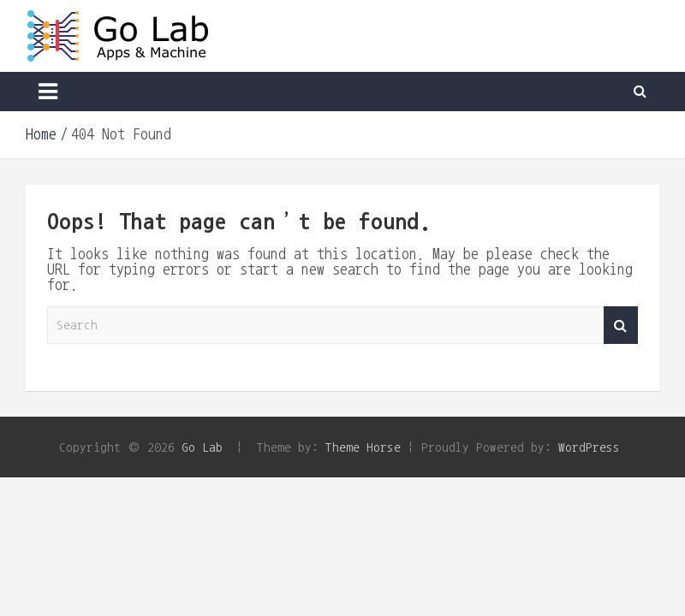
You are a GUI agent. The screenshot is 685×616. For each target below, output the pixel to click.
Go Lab (202, 447)
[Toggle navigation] (48, 92)
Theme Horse (363, 447)
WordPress (589, 447)
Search (621, 326)
